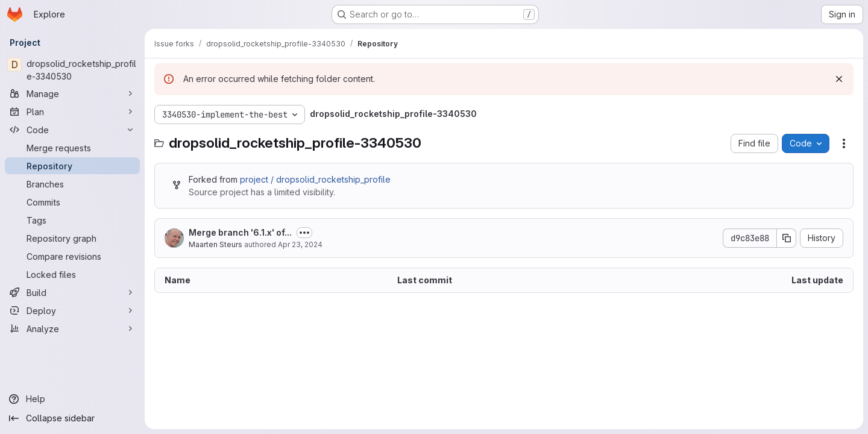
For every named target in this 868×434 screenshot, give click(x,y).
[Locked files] (72, 274)
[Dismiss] (839, 79)
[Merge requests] (72, 148)
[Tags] (72, 220)
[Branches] (72, 184)
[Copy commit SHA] (787, 238)
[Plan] (72, 112)
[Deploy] (72, 310)
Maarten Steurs (215, 244)
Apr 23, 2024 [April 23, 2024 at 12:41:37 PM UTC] (300, 244)
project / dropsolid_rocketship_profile (315, 179)
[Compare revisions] (72, 256)
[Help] (72, 399)
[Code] (72, 130)
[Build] (72, 292)
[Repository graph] (72, 238)
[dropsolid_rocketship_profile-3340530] (72, 70)
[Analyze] (72, 329)
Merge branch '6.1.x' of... (240, 232)
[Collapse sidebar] (72, 418)
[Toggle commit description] (304, 233)
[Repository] (72, 166)
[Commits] (72, 202)
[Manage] (72, 93)
